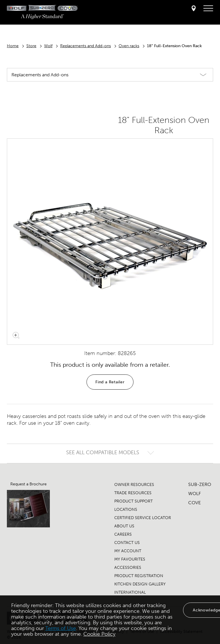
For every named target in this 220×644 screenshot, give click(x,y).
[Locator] (194, 9)
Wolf (48, 46)
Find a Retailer (110, 382)
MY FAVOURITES (130, 559)
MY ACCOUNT (128, 551)
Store (31, 46)
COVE (195, 503)
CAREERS (123, 534)
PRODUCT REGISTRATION (139, 576)
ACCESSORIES (128, 568)
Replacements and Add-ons (86, 46)
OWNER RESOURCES (134, 485)
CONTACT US (127, 543)
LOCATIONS (126, 510)
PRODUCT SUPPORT (133, 501)
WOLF (195, 494)
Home (13, 46)
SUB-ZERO (200, 484)
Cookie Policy (99, 634)
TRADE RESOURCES (133, 493)
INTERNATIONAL (130, 592)
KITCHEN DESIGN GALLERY (140, 584)
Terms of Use (61, 628)
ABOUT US (124, 526)
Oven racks (129, 46)
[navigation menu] (208, 9)
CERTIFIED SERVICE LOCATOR (143, 518)
